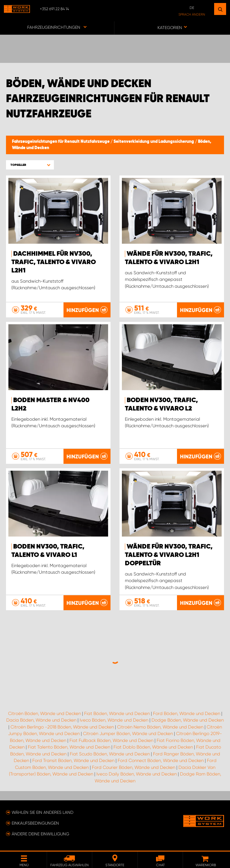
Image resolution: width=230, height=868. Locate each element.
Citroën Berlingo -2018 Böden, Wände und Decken (62, 727)
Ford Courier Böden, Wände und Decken (134, 767)
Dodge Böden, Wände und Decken (188, 720)
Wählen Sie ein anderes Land (43, 812)
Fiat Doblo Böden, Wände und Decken (153, 747)
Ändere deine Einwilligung (40, 834)
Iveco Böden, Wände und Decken (114, 720)
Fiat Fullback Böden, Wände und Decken (111, 740)
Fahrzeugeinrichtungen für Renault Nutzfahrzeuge (61, 142)
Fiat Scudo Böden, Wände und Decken (110, 754)
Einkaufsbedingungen (35, 823)
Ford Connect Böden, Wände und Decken (161, 761)
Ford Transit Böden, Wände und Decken (73, 761)
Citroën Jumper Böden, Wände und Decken (128, 734)
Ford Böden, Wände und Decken (187, 714)
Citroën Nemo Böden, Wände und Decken (160, 727)
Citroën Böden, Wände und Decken (44, 714)
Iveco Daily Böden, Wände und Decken (137, 774)
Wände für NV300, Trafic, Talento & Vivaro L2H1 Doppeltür (169, 555)
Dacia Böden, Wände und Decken (41, 720)
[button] (30, 165)
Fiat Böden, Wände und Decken (117, 714)
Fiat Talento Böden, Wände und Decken (69, 747)
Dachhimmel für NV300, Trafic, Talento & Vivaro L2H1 (54, 262)
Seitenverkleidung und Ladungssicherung (154, 142)
